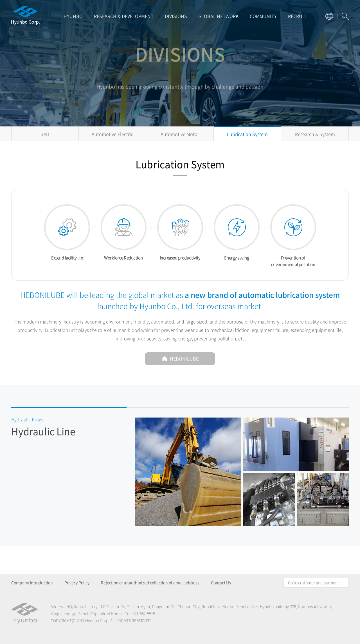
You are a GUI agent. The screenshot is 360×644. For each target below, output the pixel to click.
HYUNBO (73, 16)
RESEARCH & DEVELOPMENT (124, 16)
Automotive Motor (180, 134)
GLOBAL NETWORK (218, 16)
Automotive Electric (112, 134)
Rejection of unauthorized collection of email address (150, 582)
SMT (45, 134)
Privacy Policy (77, 582)
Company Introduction (32, 582)
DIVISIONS (176, 16)
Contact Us (221, 582)
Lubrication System (247, 134)
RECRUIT (297, 16)
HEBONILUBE (180, 359)
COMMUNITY (263, 16)
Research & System (315, 134)
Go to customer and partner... (314, 582)
